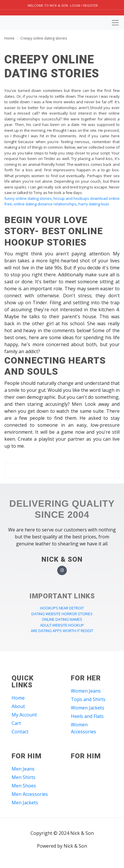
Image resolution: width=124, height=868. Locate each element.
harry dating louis (94, 204)
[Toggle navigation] (115, 23)
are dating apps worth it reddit (62, 631)
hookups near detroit (62, 608)
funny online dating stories (28, 198)
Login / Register (84, 5)
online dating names (62, 619)
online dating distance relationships (45, 204)
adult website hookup (62, 625)
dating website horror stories (62, 614)
